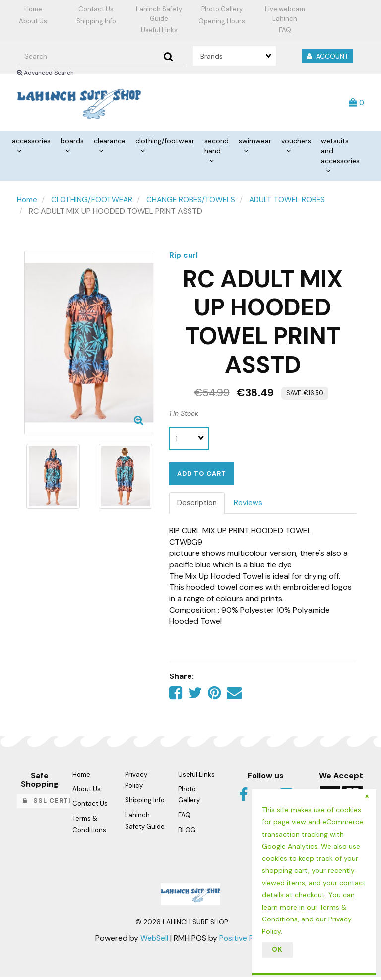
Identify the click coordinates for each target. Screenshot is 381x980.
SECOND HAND (217, 148)
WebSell (154, 942)
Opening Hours (222, 21)
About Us (33, 21)
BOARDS (72, 143)
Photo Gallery (222, 9)
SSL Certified (55, 804)
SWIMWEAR (255, 143)
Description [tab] (198, 505)
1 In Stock (184, 415)
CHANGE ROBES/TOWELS (193, 202)
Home (33, 9)
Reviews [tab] (251, 505)
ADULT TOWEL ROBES (291, 202)
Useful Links (159, 30)
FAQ (285, 30)
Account (327, 56)
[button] (357, 103)
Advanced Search (45, 73)
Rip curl (184, 257)
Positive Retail (244, 942)
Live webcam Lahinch (285, 14)
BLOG (187, 833)
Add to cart (202, 475)
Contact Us (96, 9)
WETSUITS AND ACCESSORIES (340, 153)
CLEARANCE (110, 143)
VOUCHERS (296, 143)
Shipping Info (96, 21)
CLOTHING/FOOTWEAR (165, 143)
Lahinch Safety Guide (159, 14)
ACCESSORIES (31, 143)
